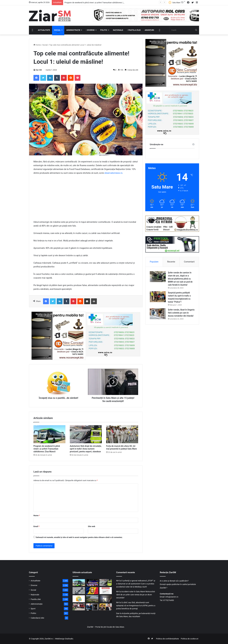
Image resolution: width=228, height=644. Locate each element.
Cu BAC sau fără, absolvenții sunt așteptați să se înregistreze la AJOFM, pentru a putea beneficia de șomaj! (136, 606)
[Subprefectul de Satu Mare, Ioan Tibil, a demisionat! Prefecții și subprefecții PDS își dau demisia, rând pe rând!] (92, 607)
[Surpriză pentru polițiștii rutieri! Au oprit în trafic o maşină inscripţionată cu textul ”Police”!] (158, 297)
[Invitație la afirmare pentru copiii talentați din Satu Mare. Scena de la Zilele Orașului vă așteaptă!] (92, 583)
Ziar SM (39, 70)
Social (57, 30)
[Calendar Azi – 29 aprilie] (106, 591)
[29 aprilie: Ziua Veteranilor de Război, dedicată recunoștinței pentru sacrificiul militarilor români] (92, 591)
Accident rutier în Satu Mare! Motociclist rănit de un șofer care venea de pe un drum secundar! (136, 595)
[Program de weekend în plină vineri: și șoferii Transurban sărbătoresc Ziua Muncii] (49, 434)
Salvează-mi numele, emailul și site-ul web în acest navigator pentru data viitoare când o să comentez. (79, 537)
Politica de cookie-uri (190, 639)
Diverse (90, 30)
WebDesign (60, 639)
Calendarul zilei (37, 618)
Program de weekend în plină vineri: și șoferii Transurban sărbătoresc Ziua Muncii (47, 449)
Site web (91, 526)
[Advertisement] (86, 199)
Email (36, 526)
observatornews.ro (113, 173)
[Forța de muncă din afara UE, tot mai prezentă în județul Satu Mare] (122, 434)
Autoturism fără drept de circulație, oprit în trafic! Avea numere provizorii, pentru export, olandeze (86, 449)
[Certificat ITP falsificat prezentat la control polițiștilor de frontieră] (79, 591)
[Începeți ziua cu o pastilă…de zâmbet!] (79, 599)
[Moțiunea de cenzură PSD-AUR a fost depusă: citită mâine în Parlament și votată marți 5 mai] (106, 607)
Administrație (73, 30)
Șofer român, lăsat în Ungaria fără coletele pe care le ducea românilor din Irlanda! (181, 313)
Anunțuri (149, 30)
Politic (104, 30)
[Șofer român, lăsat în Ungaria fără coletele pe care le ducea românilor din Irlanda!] (158, 314)
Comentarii (189, 262)
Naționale (118, 30)
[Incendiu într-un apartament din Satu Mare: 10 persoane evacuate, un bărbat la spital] (106, 599)
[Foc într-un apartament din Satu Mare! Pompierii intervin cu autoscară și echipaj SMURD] (79, 607)
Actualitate (44, 30)
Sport (33, 609)
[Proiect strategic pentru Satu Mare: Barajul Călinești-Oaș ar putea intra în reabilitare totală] (92, 599)
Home (37, 45)
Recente (171, 262)
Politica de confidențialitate (167, 639)
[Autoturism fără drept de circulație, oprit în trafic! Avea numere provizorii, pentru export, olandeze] (86, 434)
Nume (37, 515)
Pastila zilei (134, 30)
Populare (154, 262)
